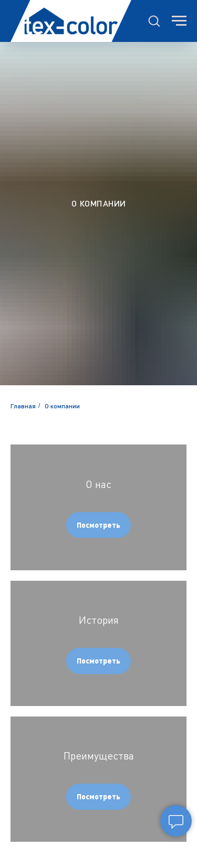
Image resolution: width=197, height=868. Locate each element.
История (99, 620)
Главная (23, 406)
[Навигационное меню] (179, 21)
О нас (98, 484)
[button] (154, 20)
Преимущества (99, 756)
